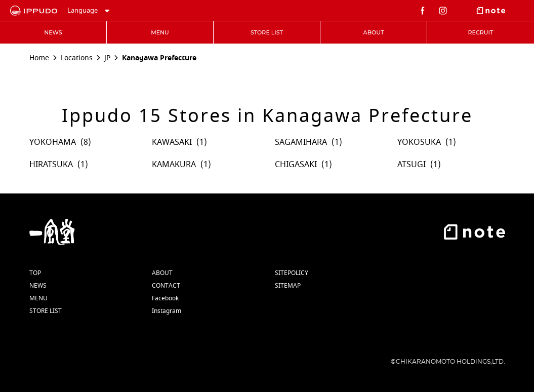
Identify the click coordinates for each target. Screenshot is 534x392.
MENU (38, 298)
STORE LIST (46, 311)
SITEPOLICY (292, 273)
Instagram (167, 311)
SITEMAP (288, 286)
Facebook (165, 298)
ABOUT (162, 273)
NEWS (38, 286)
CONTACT (166, 286)
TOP (35, 273)
